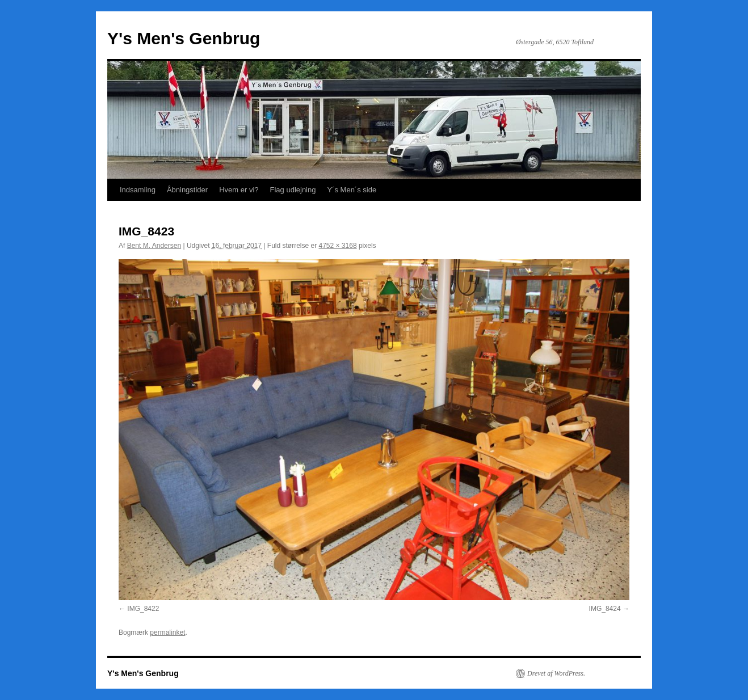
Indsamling (138, 190)
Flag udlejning (293, 190)
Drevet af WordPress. (556, 673)
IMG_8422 (143, 609)
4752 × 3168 (338, 246)
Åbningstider (187, 190)
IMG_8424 (605, 609)
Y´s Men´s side (352, 190)
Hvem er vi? (239, 190)
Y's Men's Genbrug (184, 38)
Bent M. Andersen (154, 246)
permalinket (167, 632)
